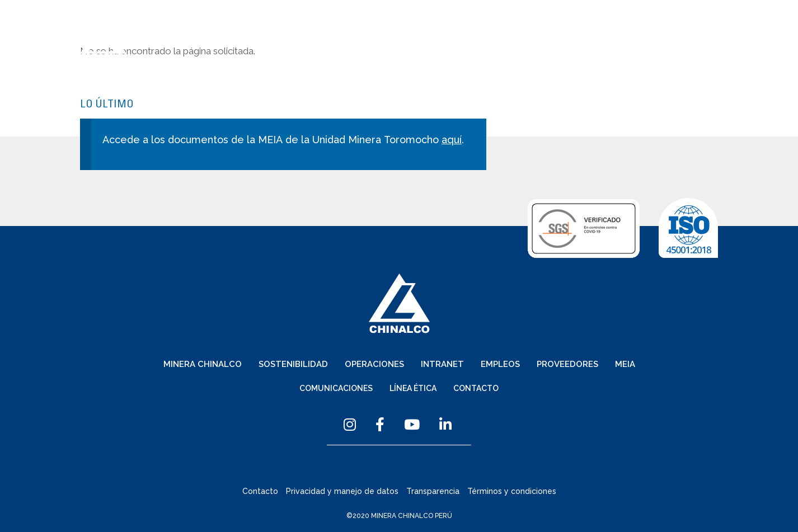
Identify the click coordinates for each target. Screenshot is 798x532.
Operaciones (470, 48)
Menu (712, 30)
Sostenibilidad (391, 48)
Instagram (350, 424)
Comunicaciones (539, 30)
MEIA (707, 48)
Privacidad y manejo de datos (342, 491)
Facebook (380, 424)
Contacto (673, 30)
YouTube (412, 424)
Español (424, 30)
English (472, 30)
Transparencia (433, 491)
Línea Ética (614, 30)
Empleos (588, 48)
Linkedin (445, 424)
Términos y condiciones (512, 491)
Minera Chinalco (301, 48)
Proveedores (652, 48)
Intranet (534, 48)
